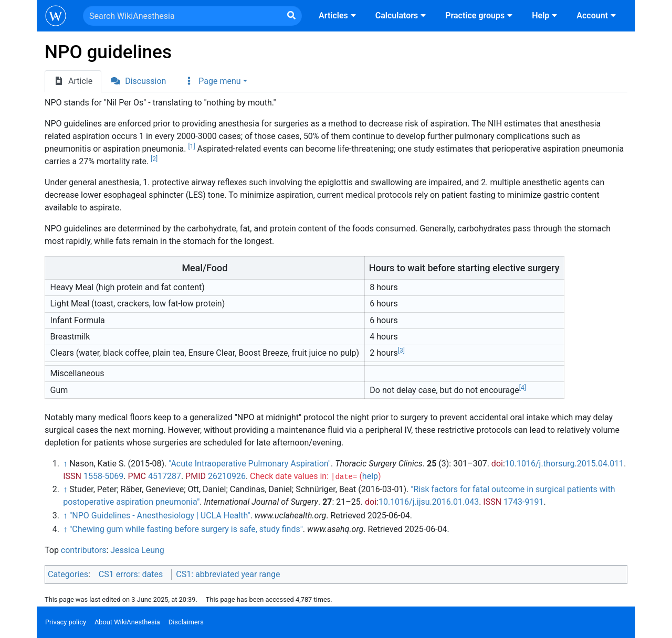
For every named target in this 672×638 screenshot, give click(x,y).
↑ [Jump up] (65, 464)
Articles (339, 15)
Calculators (402, 15)
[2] (154, 159)
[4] (523, 388)
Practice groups (480, 15)
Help (546, 15)
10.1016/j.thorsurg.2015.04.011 (564, 464)
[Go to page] (291, 16)
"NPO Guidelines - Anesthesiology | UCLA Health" (160, 515)
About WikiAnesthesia (127, 622)
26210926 (227, 476)
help (370, 476)
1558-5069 (103, 476)
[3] (401, 350)
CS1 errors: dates (131, 574)
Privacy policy (66, 622)
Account (597, 15)
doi (497, 464)
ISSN (72, 476)
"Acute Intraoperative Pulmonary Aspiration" (250, 464)
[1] (191, 146)
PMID (196, 476)
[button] (215, 81)
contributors (84, 550)
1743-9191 (523, 502)
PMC (136, 476)
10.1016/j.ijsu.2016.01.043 (429, 502)
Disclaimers (186, 622)
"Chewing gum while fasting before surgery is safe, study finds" (186, 529)
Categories (68, 574)
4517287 (165, 476)
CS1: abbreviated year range (228, 574)
